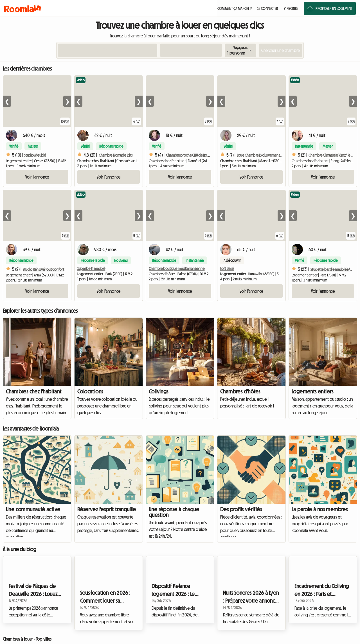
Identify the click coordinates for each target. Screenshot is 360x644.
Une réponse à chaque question (174, 512)
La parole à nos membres (320, 509)
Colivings (159, 391)
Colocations (90, 391)
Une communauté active (33, 509)
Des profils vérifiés (241, 509)
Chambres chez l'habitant (34, 391)
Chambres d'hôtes (240, 391)
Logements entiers (313, 391)
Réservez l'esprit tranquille (107, 509)
